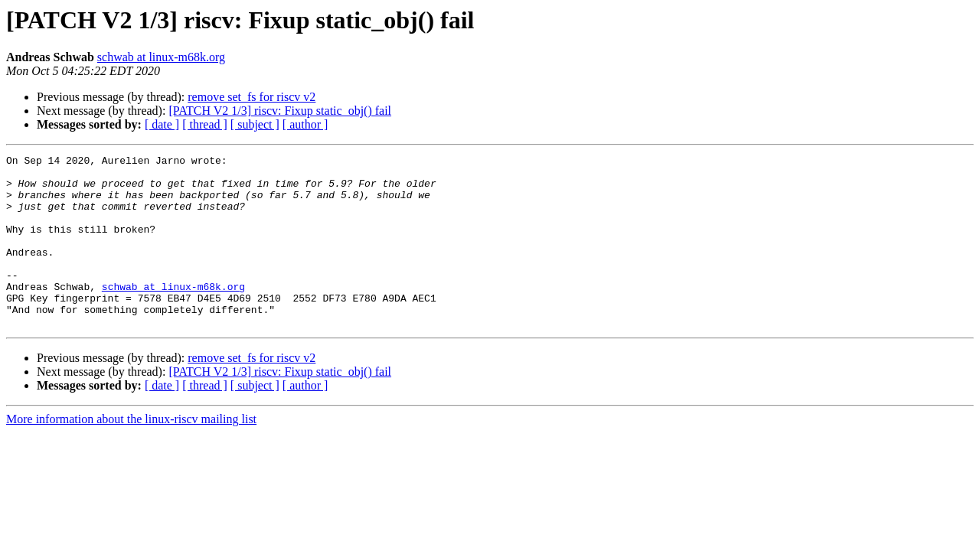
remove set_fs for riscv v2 (252, 97)
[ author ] (305, 124)
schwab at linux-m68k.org (161, 57)
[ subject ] (255, 124)
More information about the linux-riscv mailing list (131, 453)
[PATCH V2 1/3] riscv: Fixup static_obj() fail (280, 111)
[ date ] (162, 124)
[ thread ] (205, 124)
